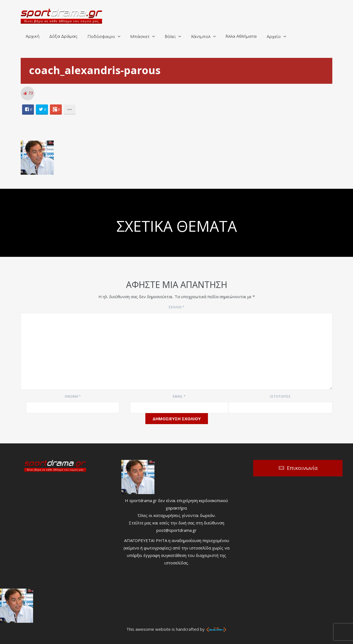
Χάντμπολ (201, 37)
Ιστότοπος (280, 396)
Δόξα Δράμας (63, 37)
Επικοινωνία (302, 468)
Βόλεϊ (170, 37)
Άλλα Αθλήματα (241, 37)
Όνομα (73, 396)
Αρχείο (274, 37)
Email (179, 396)
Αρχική (33, 37)
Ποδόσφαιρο (101, 37)
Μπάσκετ (140, 37)
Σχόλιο (176, 307)
